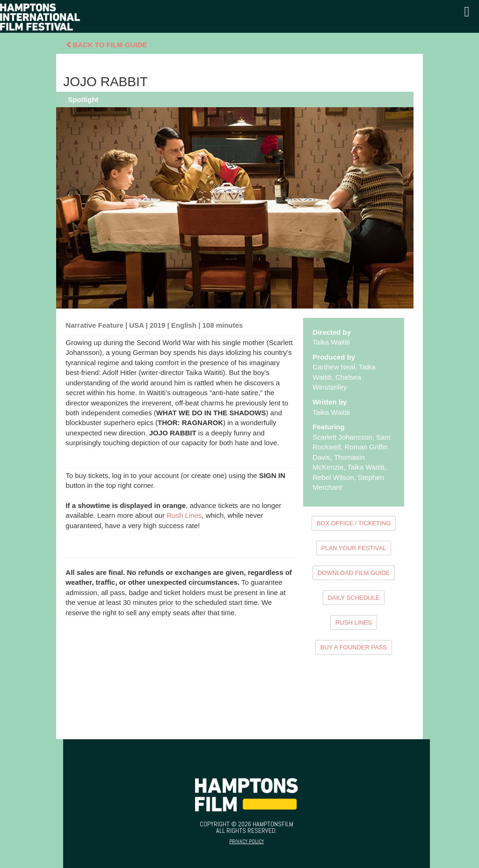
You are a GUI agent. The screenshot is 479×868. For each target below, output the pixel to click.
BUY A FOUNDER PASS (354, 647)
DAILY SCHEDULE (354, 598)
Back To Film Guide (106, 45)
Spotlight (83, 99)
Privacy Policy (247, 841)
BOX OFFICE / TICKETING (354, 523)
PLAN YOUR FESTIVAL (354, 548)
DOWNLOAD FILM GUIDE (354, 573)
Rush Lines (184, 515)
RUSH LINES (354, 622)
